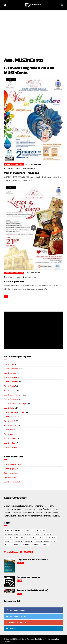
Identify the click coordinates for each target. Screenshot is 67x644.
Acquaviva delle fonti (14, 164)
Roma (20, 581)
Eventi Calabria (10, 438)
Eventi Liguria (10, 390)
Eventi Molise (10, 443)
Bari (19, 594)
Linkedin (11, 628)
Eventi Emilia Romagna (13, 395)
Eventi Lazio (9, 364)
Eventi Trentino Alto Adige (15, 403)
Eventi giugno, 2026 (12, 469)
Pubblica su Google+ (16, 622)
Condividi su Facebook (17, 610)
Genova (20, 563)
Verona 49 (52, 538)
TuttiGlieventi (40, 639)
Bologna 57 (41, 538)
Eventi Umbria (10, 421)
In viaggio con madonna (28, 577)
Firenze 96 (38, 534)
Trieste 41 (28, 541)
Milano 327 (19, 530)
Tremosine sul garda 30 (31, 545)
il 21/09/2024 (9, 277)
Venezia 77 (9, 538)
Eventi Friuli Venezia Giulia (15, 412)
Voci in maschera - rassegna (21, 173)
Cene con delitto (11, 473)
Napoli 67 (19, 538)
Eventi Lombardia (11, 369)
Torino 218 (41, 530)
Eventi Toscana (10, 377)
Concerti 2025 (10, 477)
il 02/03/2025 (9, 168)
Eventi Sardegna (11, 417)
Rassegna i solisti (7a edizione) (32, 590)
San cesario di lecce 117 (14, 534)
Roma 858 (9, 530)
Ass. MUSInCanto (29, 168)
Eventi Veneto (10, 373)
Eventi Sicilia (9, 408)
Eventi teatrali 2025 (12, 482)
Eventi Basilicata (11, 425)
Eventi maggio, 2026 (12, 464)
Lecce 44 (8, 541)
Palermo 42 (18, 541)
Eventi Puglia (9, 386)
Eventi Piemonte (11, 382)
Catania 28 (46, 545)
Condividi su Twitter (16, 616)
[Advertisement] (34, 30)
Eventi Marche (10, 434)
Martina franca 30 (12, 545)
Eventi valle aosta (11, 447)
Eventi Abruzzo (10, 430)
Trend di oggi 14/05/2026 (18, 552)
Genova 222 (30, 530)
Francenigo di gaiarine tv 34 (45, 541)
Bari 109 (28, 534)
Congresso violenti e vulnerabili (33, 560)
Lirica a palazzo (14, 282)
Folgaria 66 (30, 538)
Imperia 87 (48, 534)
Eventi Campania (11, 399)
